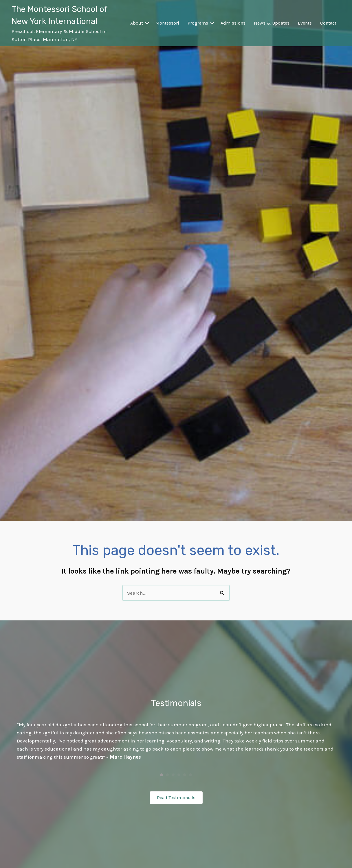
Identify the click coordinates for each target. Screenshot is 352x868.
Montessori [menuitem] (167, 23)
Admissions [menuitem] (233, 23)
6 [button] (190, 775)
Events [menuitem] (305, 23)
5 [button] (185, 775)
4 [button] (179, 775)
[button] (147, 23)
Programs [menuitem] (198, 23)
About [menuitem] (137, 23)
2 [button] (167, 775)
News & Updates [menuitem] (272, 23)
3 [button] (173, 775)
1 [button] (162, 775)
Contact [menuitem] (328, 23)
